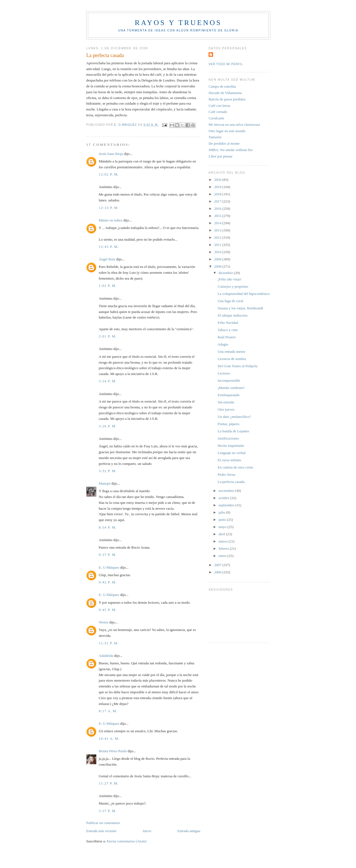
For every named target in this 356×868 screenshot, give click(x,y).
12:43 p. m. (109, 247)
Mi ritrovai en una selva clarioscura (234, 124)
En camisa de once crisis (235, 467)
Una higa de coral (230, 301)
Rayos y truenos (178, 23)
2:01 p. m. (108, 336)
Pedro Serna (226, 474)
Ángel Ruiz (107, 259)
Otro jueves (226, 409)
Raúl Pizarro (227, 337)
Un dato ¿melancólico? (234, 417)
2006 (218, 572)
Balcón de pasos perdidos (227, 99)
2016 (218, 209)
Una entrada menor (231, 352)
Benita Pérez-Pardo (113, 751)
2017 (218, 201)
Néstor (104, 622)
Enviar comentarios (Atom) (127, 841)
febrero (224, 548)
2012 (218, 237)
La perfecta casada (231, 482)
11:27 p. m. (109, 783)
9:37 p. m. (108, 555)
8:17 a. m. (108, 711)
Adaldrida (106, 656)
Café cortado (218, 112)
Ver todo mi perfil (226, 64)
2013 (218, 230)
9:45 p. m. (108, 610)
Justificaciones (228, 438)
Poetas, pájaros (228, 424)
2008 (218, 266)
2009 (218, 259)
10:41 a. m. (109, 738)
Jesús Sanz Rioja (111, 154)
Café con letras (219, 106)
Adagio (223, 344)
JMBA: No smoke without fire (231, 150)
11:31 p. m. (109, 643)
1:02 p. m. (108, 286)
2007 (218, 565)
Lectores (224, 373)
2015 (218, 216)
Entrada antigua (189, 831)
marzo (224, 541)
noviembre (227, 491)
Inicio (147, 831)
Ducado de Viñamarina (225, 93)
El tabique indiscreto (233, 315)
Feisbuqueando (228, 395)
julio (222, 512)
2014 (218, 223)
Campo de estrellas (222, 86)
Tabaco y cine (228, 330)
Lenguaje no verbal (231, 453)
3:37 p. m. (108, 811)
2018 (218, 194)
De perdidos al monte (224, 143)
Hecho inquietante (231, 446)
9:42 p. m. (108, 582)
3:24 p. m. (108, 381)
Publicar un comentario (103, 823)
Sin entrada (226, 402)
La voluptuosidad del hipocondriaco (243, 294)
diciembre (226, 273)
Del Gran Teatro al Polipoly (238, 366)
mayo (223, 527)
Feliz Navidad (228, 323)
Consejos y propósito (233, 286)
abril (222, 534)
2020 (218, 180)
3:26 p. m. (108, 426)
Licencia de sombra (232, 359)
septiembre (227, 505)
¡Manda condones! (231, 388)
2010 (218, 252)
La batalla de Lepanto (233, 431)
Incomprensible (229, 380)
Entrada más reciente (101, 831)
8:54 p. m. (108, 527)
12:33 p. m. (109, 208)
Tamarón (215, 137)
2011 (218, 245)
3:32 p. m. (108, 471)
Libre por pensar (221, 156)
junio (223, 520)
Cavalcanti (216, 118)
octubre (224, 498)
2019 (218, 187)
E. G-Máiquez (109, 567)
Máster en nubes (111, 220)
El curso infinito (229, 460)
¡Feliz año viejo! (229, 279)
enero (223, 556)
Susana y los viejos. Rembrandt (240, 308)
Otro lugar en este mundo (227, 131)
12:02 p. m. (109, 174)
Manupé (105, 483)
